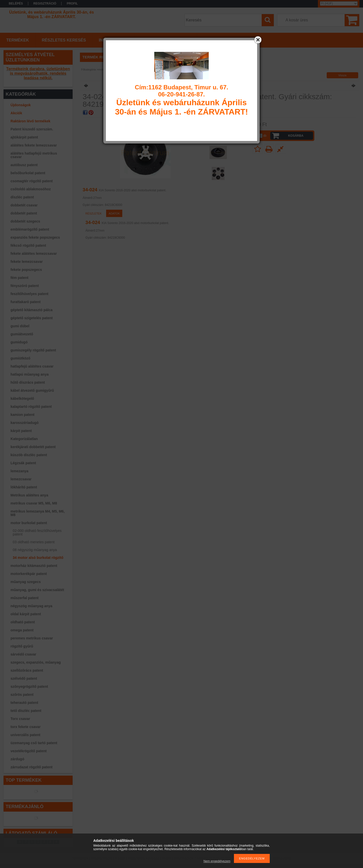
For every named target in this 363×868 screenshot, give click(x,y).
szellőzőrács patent (27, 670)
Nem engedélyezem (217, 861)
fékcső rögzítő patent (28, 245)
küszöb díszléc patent (29, 455)
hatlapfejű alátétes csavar (32, 366)
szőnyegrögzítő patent (29, 686)
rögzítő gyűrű (22, 646)
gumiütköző (21, 358)
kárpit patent (21, 431)
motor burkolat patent (29, 523)
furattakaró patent (26, 302)
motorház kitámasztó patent (34, 566)
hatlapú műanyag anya (30, 374)
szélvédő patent (24, 678)
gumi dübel (20, 326)
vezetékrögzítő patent (29, 751)
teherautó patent (24, 703)
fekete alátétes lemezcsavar (34, 254)
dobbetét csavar (24, 205)
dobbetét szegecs (25, 221)
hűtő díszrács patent (28, 382)
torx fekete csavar (26, 727)
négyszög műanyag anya (32, 606)
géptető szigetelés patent (32, 318)
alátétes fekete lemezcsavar (34, 145)
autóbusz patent (24, 165)
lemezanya (20, 471)
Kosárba (296, 136)
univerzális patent (25, 735)
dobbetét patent (24, 213)
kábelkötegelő (22, 399)
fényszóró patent (25, 286)
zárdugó (17, 759)
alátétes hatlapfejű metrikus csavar (34, 155)
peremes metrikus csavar (32, 638)
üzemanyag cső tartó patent (34, 743)
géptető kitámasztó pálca (32, 310)
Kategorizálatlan (24, 439)
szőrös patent (22, 695)
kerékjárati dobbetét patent (33, 447)
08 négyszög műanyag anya (35, 550)
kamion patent (23, 415)
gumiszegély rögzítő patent (33, 350)
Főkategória (88, 69)
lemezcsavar (21, 479)
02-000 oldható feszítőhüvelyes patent (37, 532)
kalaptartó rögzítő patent (31, 407)
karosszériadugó (25, 423)
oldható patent (23, 622)
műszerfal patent (25, 598)
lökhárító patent (24, 487)
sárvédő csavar (23, 654)
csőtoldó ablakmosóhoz (31, 189)
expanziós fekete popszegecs (35, 237)
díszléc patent (22, 197)
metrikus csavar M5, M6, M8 (34, 503)
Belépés (16, 4)
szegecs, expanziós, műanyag (36, 662)
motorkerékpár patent (29, 574)
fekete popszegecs (26, 270)
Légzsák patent (23, 463)
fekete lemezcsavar (27, 262)
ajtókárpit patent (24, 137)
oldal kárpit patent (26, 614)
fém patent (20, 278)
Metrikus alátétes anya (29, 495)
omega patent (22, 630)
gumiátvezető (22, 334)
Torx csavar (20, 719)
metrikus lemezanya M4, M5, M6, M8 (38, 513)
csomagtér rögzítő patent (32, 181)
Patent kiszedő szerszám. (32, 129)
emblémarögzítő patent (30, 229)
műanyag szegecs (26, 582)
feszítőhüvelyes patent (29, 294)
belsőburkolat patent (28, 173)
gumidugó (19, 342)
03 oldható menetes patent (34, 542)
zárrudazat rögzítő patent (32, 767)
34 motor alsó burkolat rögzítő (38, 558)
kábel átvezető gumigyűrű (32, 390)
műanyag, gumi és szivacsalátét (37, 590)
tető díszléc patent (26, 711)
